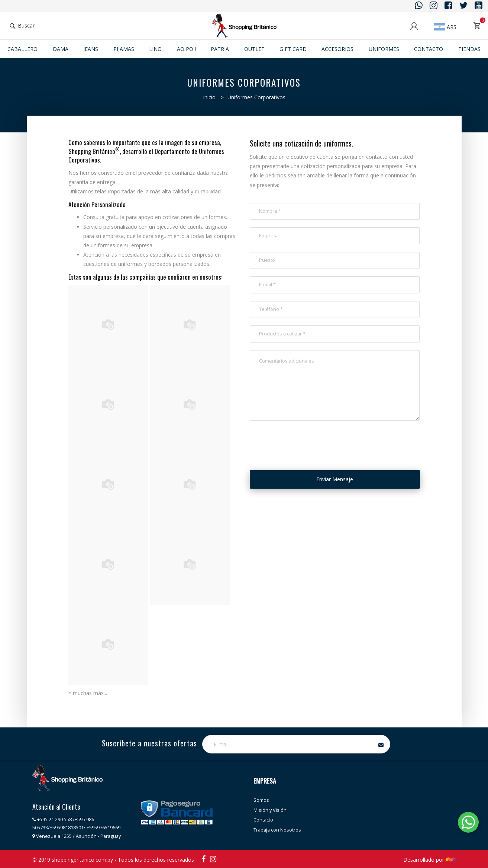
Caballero (22, 49)
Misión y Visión (270, 810)
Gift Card (293, 49)
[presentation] (306, 443)
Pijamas (124, 49)
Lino (155, 49)
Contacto (429, 49)
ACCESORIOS (337, 49)
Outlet (254, 49)
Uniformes (384, 49)
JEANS (91, 49)
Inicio (209, 97)
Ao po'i (186, 49)
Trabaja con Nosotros (277, 830)
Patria (220, 49)
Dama (61, 49)
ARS (445, 27)
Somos (261, 800)
